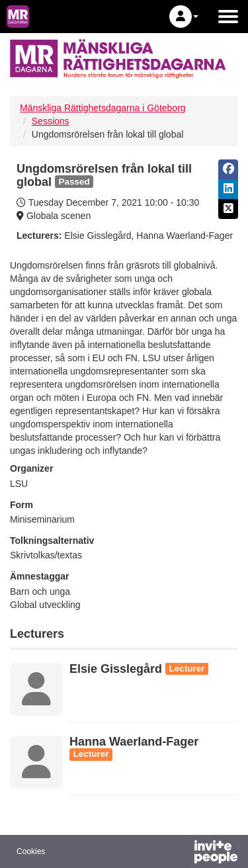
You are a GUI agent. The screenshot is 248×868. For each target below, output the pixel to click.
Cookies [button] (31, 851)
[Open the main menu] (228, 17)
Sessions (51, 121)
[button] (184, 17)
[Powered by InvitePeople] (181, 853)
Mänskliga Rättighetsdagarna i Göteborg (103, 108)
